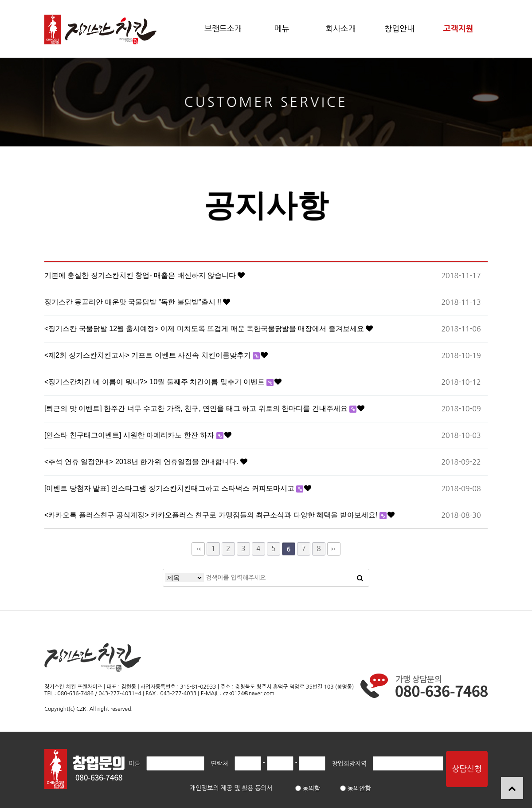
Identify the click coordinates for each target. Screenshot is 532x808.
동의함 (308, 788)
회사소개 (341, 29)
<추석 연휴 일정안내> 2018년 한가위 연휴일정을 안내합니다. (142, 462)
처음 (198, 549)
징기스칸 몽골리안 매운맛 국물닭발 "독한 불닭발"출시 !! (134, 302)
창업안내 (399, 29)
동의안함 (356, 788)
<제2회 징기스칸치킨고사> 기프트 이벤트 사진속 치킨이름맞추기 (149, 355)
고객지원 (458, 29)
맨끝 (334, 549)
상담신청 (467, 769)
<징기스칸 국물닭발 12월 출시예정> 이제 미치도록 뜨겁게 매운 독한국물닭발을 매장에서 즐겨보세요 (205, 329)
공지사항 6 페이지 (100, 30)
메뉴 (282, 29)
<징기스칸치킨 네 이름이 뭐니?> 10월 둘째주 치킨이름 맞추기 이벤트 (155, 382)
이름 (134, 764)
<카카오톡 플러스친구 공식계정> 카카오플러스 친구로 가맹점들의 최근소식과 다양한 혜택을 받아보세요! (212, 515)
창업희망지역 (349, 764)
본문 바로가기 (0, 0)
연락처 (219, 764)
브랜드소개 (223, 29)
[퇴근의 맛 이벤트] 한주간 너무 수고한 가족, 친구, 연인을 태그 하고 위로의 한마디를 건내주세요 (197, 408)
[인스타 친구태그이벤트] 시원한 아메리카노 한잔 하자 (130, 435)
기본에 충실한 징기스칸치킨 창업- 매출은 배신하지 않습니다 (141, 275)
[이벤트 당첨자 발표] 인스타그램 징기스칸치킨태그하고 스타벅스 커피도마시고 (170, 488)
